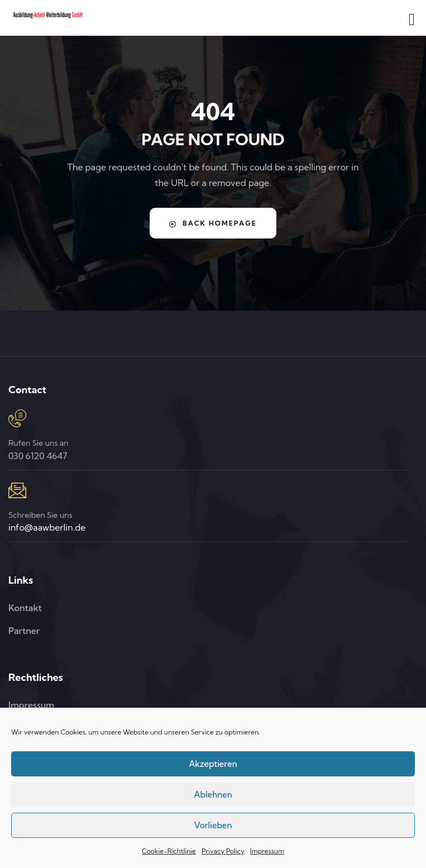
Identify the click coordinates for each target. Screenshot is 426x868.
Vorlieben (213, 825)
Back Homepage (213, 223)
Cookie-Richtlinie (169, 851)
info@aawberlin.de (47, 527)
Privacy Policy (223, 851)
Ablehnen (213, 795)
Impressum (267, 851)
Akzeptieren (213, 764)
